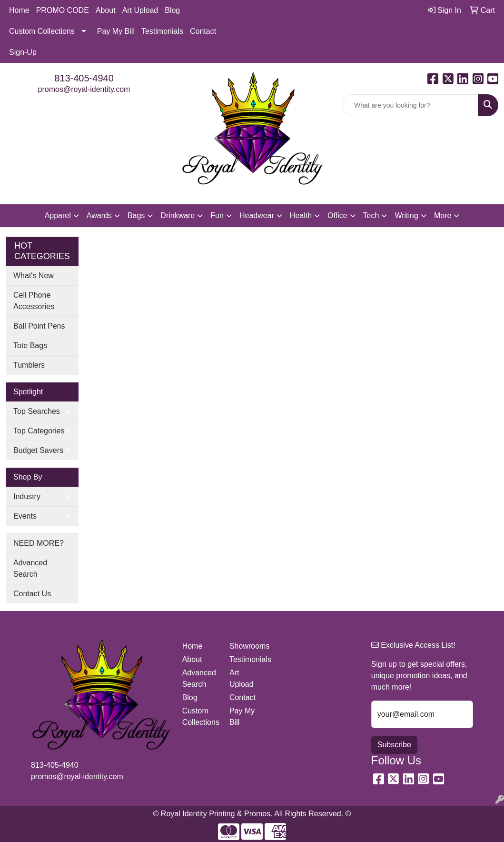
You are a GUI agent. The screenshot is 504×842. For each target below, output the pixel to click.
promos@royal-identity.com (84, 89)
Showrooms (247, 646)
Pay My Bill (116, 31)
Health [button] (301, 216)
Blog (172, 10)
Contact (203, 31)
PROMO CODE (63, 10)
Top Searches (37, 411)
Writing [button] (406, 216)
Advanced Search (30, 568)
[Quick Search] (410, 105)
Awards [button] (99, 216)
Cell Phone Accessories (34, 301)
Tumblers (29, 365)
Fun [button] (217, 216)
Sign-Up (23, 52)
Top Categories (39, 431)
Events (25, 516)
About (106, 10)
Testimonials (162, 31)
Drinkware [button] (178, 216)
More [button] (443, 216)
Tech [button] (371, 216)
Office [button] (337, 216)
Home (19, 10)
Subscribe (394, 745)
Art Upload (140, 10)
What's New (34, 276)
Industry (27, 496)
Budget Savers (38, 450)
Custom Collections (42, 31)
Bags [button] (136, 216)
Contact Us (32, 594)
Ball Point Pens (39, 326)
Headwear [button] (257, 216)
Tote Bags (30, 346)
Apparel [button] (58, 216)
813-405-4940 (84, 78)
